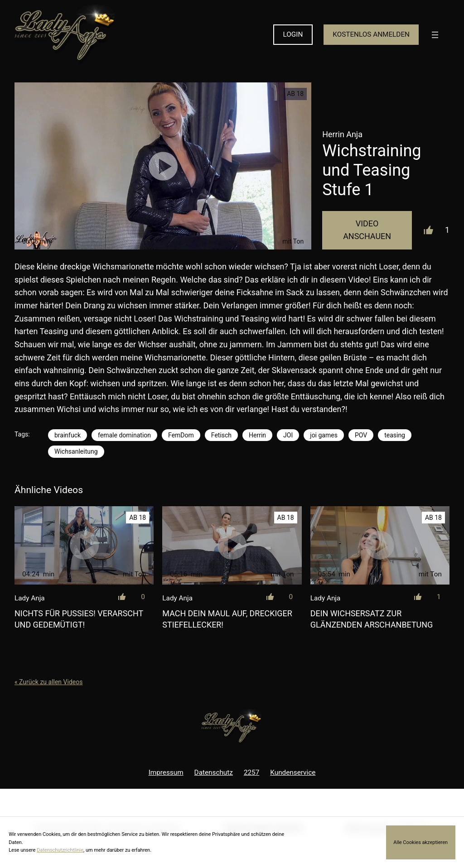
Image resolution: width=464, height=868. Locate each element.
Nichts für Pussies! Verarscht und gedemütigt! (79, 619)
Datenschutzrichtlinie (60, 850)
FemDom (181, 435)
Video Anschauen (367, 230)
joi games (324, 435)
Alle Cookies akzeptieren (420, 842)
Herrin (257, 435)
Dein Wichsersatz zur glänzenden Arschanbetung (372, 619)
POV (361, 435)
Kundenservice (293, 772)
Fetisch (221, 435)
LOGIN (293, 34)
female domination (124, 435)
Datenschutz (214, 772)
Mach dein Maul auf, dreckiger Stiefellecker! (227, 619)
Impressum (166, 772)
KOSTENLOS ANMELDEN (371, 34)
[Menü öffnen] (435, 35)
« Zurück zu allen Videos (48, 682)
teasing (395, 435)
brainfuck (68, 435)
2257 (251, 772)
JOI (288, 435)
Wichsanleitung (76, 451)
